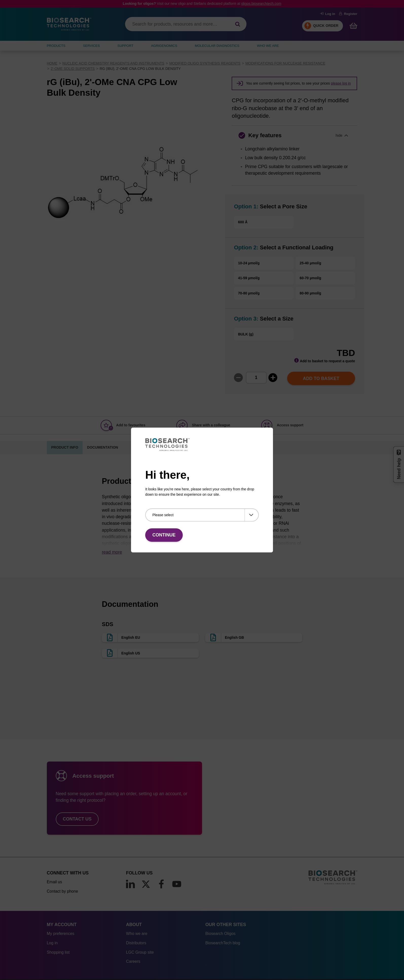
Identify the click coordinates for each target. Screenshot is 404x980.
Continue (164, 535)
